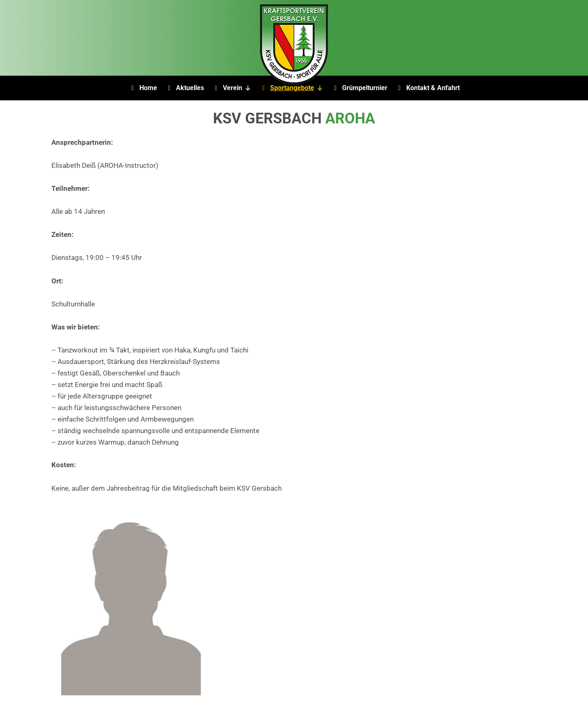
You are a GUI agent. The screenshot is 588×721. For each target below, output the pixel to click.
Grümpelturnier (365, 88)
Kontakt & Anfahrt (433, 88)
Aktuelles (190, 88)
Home (148, 88)
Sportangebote (297, 88)
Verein (237, 88)
